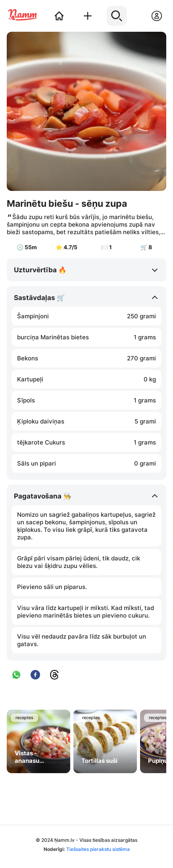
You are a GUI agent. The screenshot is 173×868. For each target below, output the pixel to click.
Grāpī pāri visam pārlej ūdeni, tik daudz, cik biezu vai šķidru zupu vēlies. (79, 562)
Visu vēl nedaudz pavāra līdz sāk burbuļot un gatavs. (82, 640)
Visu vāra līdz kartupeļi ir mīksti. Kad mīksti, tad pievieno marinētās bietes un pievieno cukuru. (86, 612)
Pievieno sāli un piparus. (52, 587)
